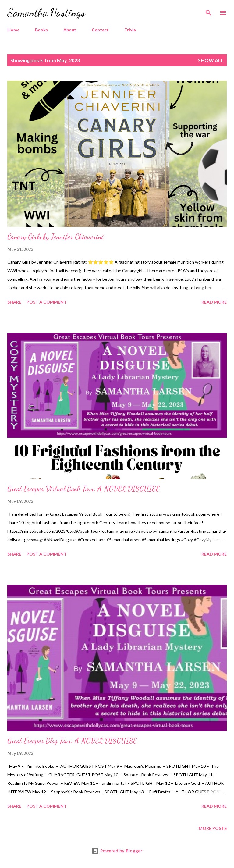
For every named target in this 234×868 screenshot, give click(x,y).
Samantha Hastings (46, 13)
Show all (211, 60)
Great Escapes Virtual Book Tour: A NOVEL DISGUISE (83, 489)
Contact (100, 30)
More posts (213, 828)
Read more (214, 302)
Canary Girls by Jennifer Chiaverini (55, 237)
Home (13, 30)
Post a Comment (47, 302)
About (70, 30)
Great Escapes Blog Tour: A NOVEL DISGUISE (72, 741)
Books (41, 30)
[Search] (208, 11)
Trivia (130, 30)
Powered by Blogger (117, 851)
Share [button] (14, 302)
